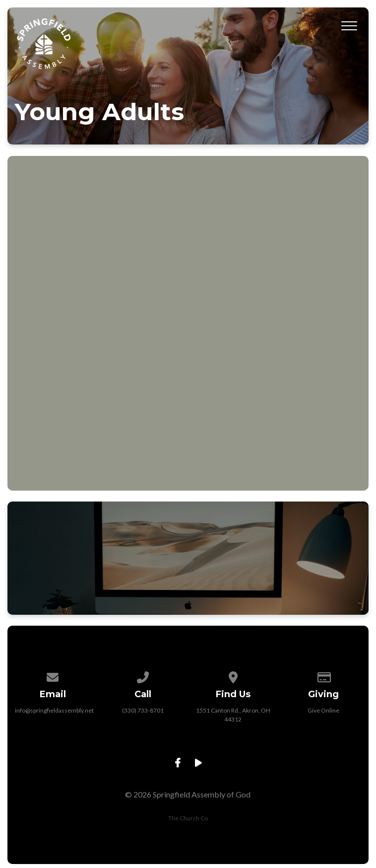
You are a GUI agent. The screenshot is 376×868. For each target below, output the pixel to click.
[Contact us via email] (53, 676)
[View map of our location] (233, 676)
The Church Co (188, 818)
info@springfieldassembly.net (54, 710)
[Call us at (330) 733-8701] (143, 676)
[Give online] (323, 676)
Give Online (323, 710)
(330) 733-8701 (143, 710)
